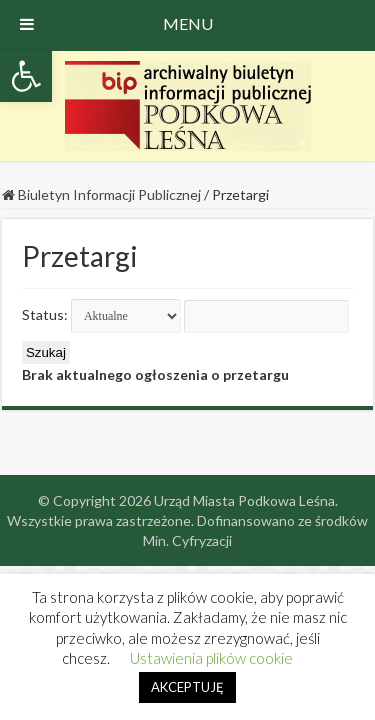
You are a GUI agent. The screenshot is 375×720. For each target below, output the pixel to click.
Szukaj (46, 352)
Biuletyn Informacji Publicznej (101, 194)
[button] (26, 76)
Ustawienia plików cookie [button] (211, 658)
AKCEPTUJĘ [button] (187, 687)
